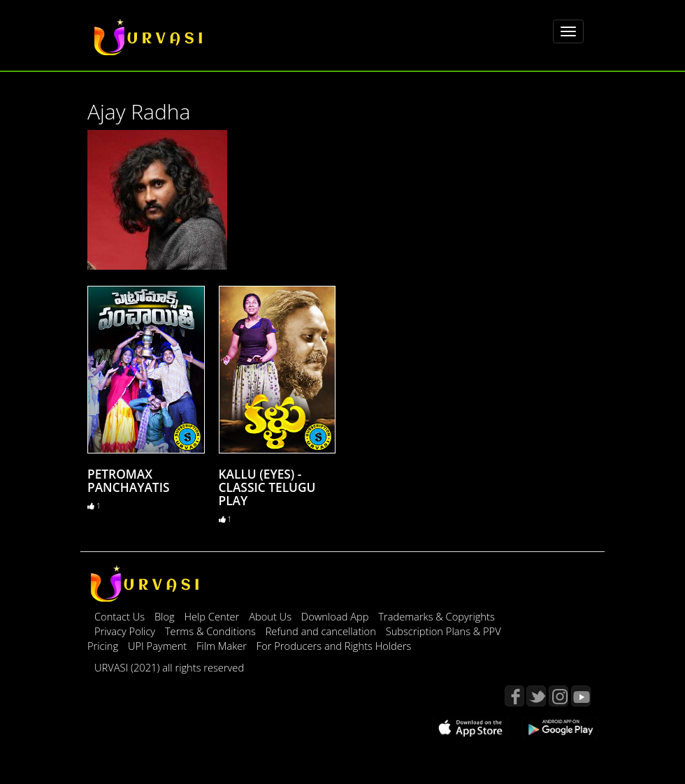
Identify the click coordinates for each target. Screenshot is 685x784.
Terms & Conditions (212, 631)
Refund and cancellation (322, 631)
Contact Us (120, 616)
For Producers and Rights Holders (334, 646)
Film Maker (223, 646)
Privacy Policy (126, 631)
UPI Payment (159, 646)
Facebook (514, 696)
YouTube (581, 696)
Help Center (211, 616)
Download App (336, 616)
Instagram (558, 696)
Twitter (536, 696)
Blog (165, 616)
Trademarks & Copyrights (437, 616)
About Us (272, 616)
